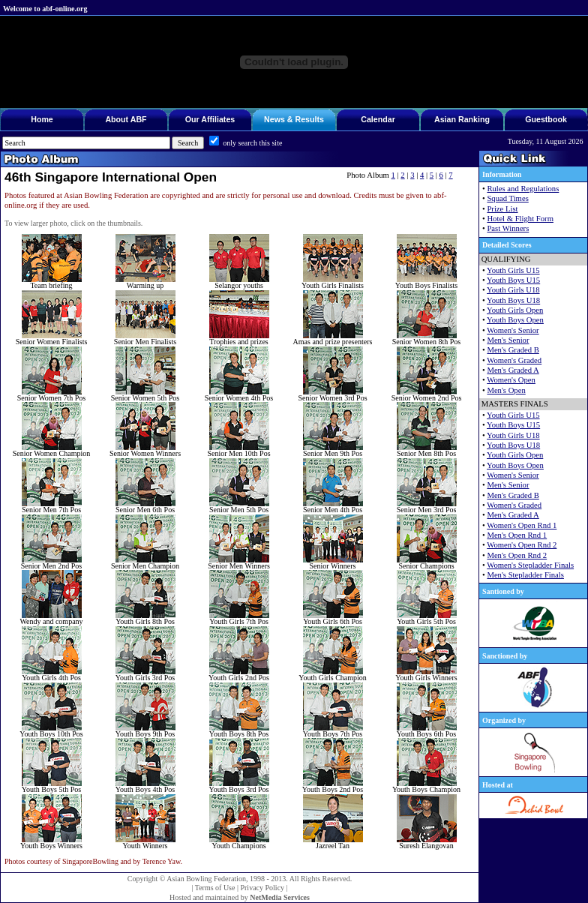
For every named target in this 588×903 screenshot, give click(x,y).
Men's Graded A (513, 370)
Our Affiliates (210, 119)
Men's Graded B (513, 350)
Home (42, 119)
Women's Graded (514, 360)
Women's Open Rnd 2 (522, 545)
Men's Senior (508, 340)
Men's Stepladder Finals (525, 575)
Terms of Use (215, 888)
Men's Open (506, 390)
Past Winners (508, 228)
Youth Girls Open (515, 310)
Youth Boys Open (515, 320)
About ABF (126, 119)
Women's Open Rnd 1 (522, 525)
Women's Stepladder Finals (530, 565)
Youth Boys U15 (513, 280)
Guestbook (546, 119)
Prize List (502, 209)
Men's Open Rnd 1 (517, 535)
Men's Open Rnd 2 (517, 555)
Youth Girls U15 (513, 270)
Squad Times (507, 198)
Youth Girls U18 (513, 290)
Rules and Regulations (523, 189)
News (274, 119)
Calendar (378, 119)
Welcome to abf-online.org (45, 9)
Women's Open (511, 380)
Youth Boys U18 (513, 300)
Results (309, 119)
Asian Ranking (462, 119)
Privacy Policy (262, 888)
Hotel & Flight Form (520, 219)
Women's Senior (513, 330)
